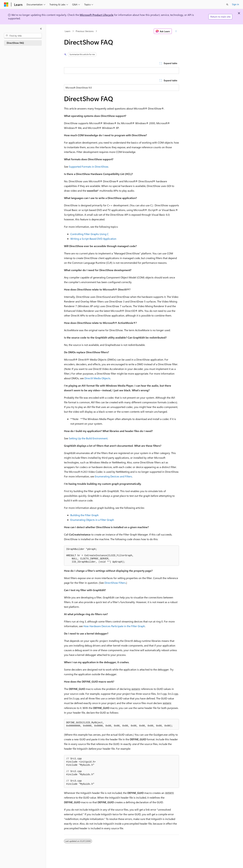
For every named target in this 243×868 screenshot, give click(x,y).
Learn (68, 31)
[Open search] (227, 5)
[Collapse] (41, 29)
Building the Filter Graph (84, 515)
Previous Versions (85, 31)
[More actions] (176, 31)
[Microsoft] (6, 5)
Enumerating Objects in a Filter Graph (92, 520)
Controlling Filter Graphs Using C (89, 234)
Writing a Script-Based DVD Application (93, 239)
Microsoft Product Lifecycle (97, 15)
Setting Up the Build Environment (88, 438)
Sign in (235, 4)
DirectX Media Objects (97, 378)
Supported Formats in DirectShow (89, 167)
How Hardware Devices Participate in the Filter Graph (114, 626)
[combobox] (23, 36)
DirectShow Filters (115, 583)
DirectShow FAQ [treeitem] (15, 43)
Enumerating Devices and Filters (113, 476)
